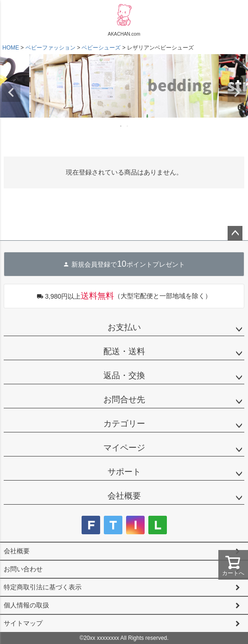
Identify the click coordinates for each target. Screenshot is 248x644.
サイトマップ (23, 623)
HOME (11, 48)
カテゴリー (124, 424)
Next (237, 93)
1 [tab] (121, 126)
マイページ (124, 448)
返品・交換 (124, 375)
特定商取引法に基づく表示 (43, 587)
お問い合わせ (23, 569)
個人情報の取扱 (26, 605)
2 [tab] (128, 126)
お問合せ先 (124, 400)
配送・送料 (124, 351)
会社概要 (124, 496)
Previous (11, 93)
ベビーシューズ (101, 48)
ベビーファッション (51, 48)
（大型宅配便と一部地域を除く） (124, 296)
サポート (124, 472)
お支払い (124, 327)
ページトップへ (235, 233)
